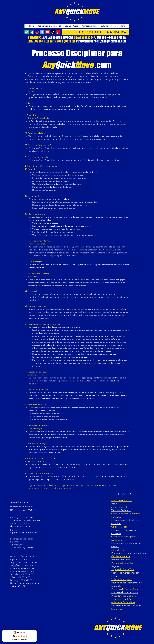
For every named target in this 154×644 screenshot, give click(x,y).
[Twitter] (42, 32)
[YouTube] (48, 32)
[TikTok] (53, 32)
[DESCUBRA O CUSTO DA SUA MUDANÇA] (96, 32)
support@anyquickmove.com (24, 533)
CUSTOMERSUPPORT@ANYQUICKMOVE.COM (101, 41)
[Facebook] (32, 32)
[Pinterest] (58, 32)
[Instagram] (37, 32)
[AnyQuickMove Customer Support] (27, 32)
